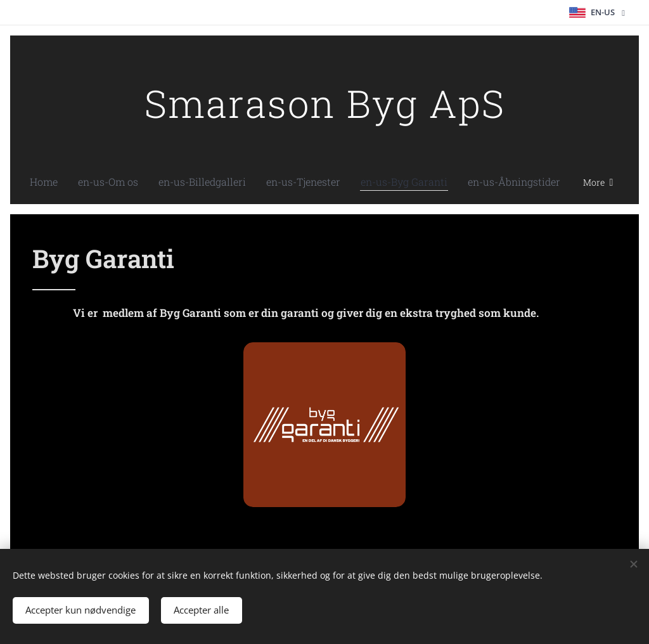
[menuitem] (76, 182)
